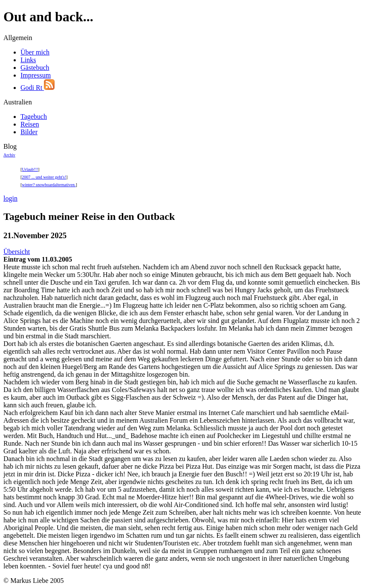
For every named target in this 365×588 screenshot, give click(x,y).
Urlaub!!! (30, 169)
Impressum (36, 75)
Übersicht (17, 252)
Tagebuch (34, 117)
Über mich (35, 52)
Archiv (9, 155)
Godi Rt (38, 88)
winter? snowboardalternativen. (49, 185)
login (10, 198)
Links (28, 60)
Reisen (30, 124)
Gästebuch (35, 68)
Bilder (29, 132)
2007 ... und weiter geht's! (44, 177)
